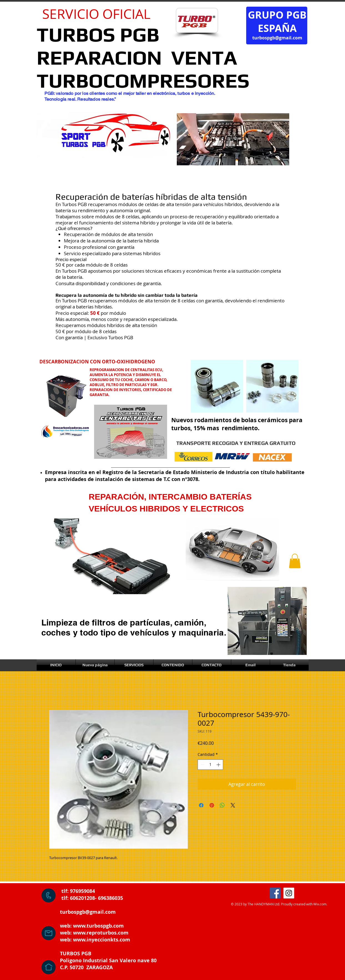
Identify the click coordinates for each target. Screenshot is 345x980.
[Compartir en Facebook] (201, 805)
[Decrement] (202, 765)
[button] (295, 561)
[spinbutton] (210, 765)
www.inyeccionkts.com (102, 940)
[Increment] (219, 765)
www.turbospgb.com (98, 926)
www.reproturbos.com (101, 933)
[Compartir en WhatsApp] (222, 805)
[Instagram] (289, 893)
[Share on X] (233, 805)
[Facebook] (275, 893)
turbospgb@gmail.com (277, 38)
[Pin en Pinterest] (212, 805)
